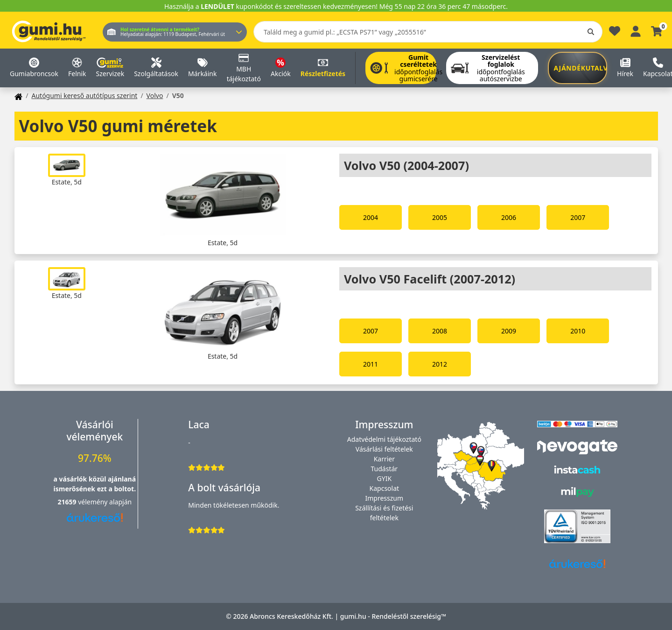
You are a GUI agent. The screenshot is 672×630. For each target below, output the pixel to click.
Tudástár (385, 469)
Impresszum (385, 498)
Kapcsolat (385, 488)
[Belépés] (636, 30)
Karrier (384, 459)
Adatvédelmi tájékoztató (384, 439)
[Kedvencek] (615, 33)
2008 (440, 331)
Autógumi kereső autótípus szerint (84, 96)
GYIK (385, 478)
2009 (509, 331)
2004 (371, 217)
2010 (578, 331)
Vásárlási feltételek (384, 449)
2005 (440, 217)
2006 (509, 217)
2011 (371, 364)
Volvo (155, 96)
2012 (440, 364)
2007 (578, 217)
